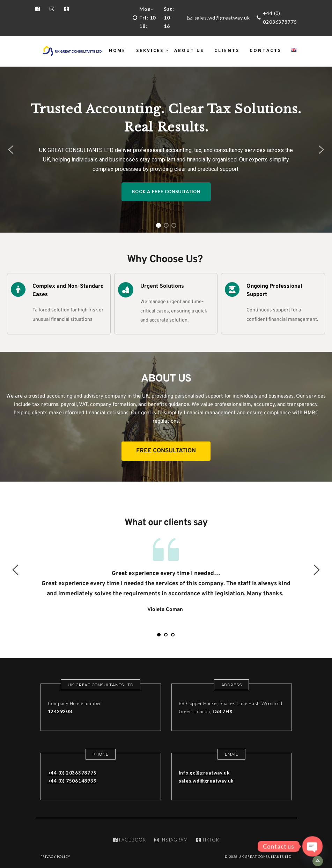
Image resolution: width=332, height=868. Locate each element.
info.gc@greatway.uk (204, 773)
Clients (227, 50)
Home (117, 50)
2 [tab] (166, 635)
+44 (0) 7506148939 (72, 781)
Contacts (265, 50)
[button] (11, 150)
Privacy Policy (55, 857)
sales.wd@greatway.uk (222, 18)
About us (189, 50)
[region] (166, 150)
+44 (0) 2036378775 (72, 773)
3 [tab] (173, 635)
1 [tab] (159, 635)
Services (150, 50)
